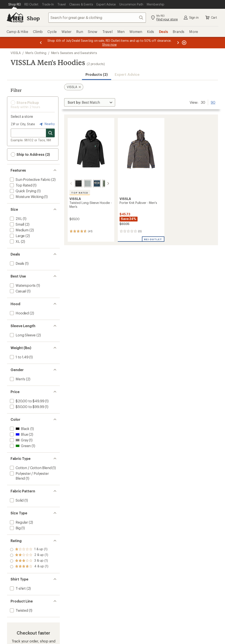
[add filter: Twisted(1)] (19, 610)
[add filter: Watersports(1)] (22, 285)
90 (213, 102)
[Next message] (178, 43)
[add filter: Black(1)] (19, 429)
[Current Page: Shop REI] (15, 4)
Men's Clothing (36, 53)
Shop (33, 18)
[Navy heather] (92, 183)
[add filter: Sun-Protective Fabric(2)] (30, 179)
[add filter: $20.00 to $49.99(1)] (27, 401)
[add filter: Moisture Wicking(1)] (26, 197)
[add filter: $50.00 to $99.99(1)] (26, 407)
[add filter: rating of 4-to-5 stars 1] (29, 550)
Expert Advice (127, 74)
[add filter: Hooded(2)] (19, 313)
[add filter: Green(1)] (20, 446)
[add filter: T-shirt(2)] (17, 588)
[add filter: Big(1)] (15, 528)
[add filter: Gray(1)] (19, 440)
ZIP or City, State (23, 124)
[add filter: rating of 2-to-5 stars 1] (29, 561)
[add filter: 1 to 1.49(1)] (19, 357)
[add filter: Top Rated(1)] (21, 185)
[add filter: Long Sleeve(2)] (22, 335)
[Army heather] (101, 183)
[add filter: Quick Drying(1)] (23, 191)
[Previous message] (41, 43)
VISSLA (16, 53)
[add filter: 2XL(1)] (16, 219)
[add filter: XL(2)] (15, 241)
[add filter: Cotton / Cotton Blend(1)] (30, 468)
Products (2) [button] (97, 74)
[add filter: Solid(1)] (16, 500)
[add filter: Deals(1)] (17, 263)
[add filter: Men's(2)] (17, 379)
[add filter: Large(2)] (17, 236)
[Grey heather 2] (82, 183)
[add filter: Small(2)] (17, 224)
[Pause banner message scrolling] (184, 43)
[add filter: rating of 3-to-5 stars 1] (29, 555)
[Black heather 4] (73, 183)
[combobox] (97, 18)
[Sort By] (90, 102)
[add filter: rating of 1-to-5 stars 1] (29, 567)
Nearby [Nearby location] (47, 124)
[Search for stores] (50, 133)
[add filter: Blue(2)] (18, 434)
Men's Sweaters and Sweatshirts (74, 53)
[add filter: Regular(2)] (18, 522)
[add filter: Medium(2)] (19, 230)
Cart (211, 18)
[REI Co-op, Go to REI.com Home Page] (15, 18)
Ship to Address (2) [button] (30, 154)
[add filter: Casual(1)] (18, 291)
